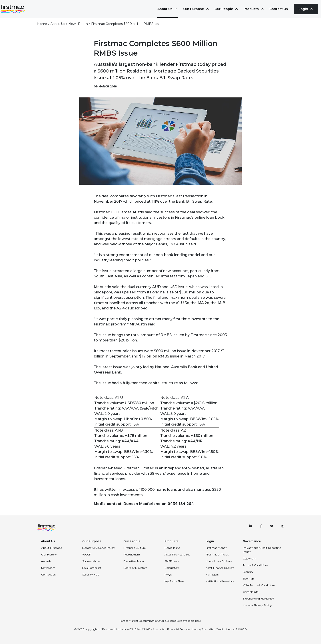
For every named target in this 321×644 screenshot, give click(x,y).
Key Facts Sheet (175, 581)
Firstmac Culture (135, 548)
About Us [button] (48, 541)
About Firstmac (52, 548)
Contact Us (279, 9)
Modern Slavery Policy (257, 605)
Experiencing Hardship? (258, 599)
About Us (168, 9)
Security (248, 572)
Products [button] (172, 541)
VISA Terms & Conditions (259, 585)
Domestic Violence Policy (99, 548)
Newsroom (48, 568)
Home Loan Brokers (219, 561)
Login (306, 9)
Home (42, 24)
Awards (46, 561)
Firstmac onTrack (217, 554)
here (198, 621)
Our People (226, 9)
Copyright (250, 558)
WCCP (87, 554)
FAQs (168, 574)
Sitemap (248, 578)
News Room (78, 24)
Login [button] (210, 541)
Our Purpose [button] (92, 541)
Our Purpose (196, 9)
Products (254, 9)
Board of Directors (135, 568)
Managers (212, 574)
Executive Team (134, 561)
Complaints (251, 592)
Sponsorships (91, 561)
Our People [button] (132, 541)
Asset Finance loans (177, 554)
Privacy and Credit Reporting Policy (262, 550)
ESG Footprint (92, 568)
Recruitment (132, 554)
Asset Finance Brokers (220, 568)
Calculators (172, 568)
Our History (49, 554)
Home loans (172, 548)
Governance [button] (252, 541)
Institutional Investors (220, 581)
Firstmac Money (216, 548)
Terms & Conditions (256, 565)
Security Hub (91, 574)
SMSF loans (172, 561)
